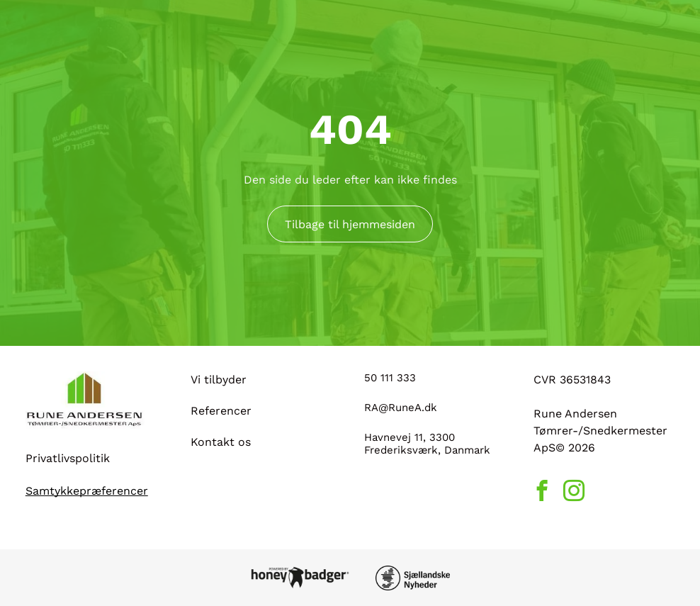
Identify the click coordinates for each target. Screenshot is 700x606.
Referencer (221, 411)
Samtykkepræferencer (87, 491)
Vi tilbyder (219, 380)
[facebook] (542, 493)
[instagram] (574, 493)
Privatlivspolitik (68, 458)
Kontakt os (221, 442)
